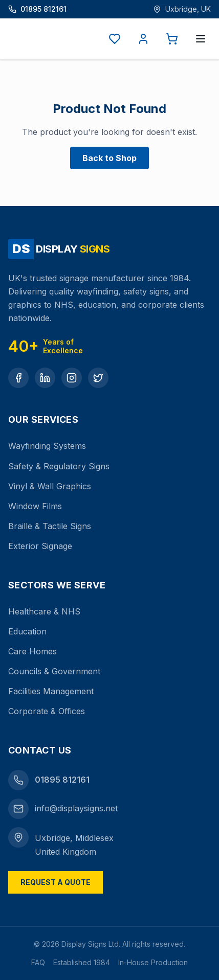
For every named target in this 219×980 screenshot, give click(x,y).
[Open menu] (201, 39)
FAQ (38, 962)
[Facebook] (18, 378)
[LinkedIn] (45, 378)
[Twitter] (98, 378)
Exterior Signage (40, 546)
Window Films (35, 506)
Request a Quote (56, 882)
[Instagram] (72, 378)
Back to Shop (109, 158)
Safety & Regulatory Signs (59, 466)
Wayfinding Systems (47, 446)
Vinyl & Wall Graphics (50, 486)
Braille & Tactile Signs (50, 526)
